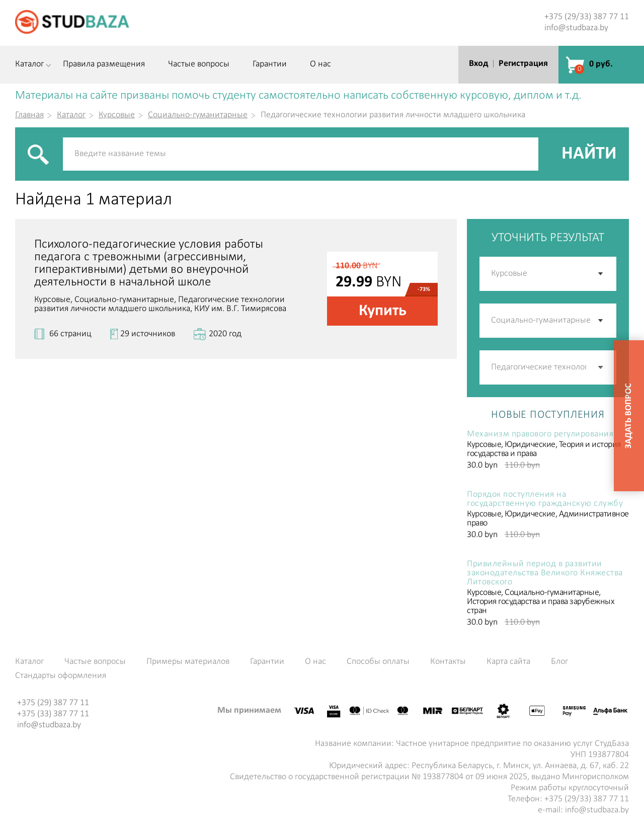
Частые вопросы (199, 64)
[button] (601, 367)
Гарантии (270, 64)
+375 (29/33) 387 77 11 (587, 17)
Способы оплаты (378, 662)
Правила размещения (104, 64)
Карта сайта (508, 662)
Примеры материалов (188, 662)
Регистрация (523, 64)
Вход (478, 64)
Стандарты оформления (61, 676)
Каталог (29, 64)
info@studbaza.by (576, 28)
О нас (320, 64)
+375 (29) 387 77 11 (53, 703)
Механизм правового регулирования (540, 434)
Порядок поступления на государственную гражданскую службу (545, 499)
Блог (559, 662)
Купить (383, 311)
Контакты (448, 662)
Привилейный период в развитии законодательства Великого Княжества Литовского (545, 573)
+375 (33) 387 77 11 (53, 714)
